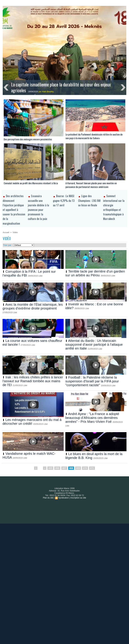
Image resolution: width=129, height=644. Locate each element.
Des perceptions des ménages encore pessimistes (28, 139)
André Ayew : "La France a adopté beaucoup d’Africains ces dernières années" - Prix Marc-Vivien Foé (92, 418)
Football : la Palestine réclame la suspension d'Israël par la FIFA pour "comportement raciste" (92, 381)
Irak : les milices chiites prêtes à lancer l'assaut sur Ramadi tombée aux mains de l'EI (33, 381)
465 (50, 468)
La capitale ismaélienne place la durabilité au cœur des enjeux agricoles (61, 87)
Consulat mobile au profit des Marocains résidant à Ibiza (31, 183)
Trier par (7, 245)
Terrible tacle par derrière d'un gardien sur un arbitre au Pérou (95, 273)
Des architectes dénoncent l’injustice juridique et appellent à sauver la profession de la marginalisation (14, 210)
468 (71, 468)
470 (85, 468)
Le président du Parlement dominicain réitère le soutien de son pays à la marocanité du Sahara (94, 136)
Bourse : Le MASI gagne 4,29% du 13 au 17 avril (64, 200)
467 (64, 468)
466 (57, 468)
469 (78, 468)
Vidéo (15, 232)
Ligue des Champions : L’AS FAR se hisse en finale (89, 200)
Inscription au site (78, 498)
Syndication (63, 498)
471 (92, 468)
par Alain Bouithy (46, 92)
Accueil (6, 232)
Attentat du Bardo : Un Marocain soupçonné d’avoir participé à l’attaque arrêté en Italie (94, 345)
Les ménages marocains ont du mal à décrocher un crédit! (32, 422)
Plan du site (48, 498)
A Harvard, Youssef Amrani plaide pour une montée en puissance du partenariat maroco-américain (91, 185)
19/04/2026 (33, 92)
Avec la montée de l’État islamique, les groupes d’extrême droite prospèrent (33, 306)
